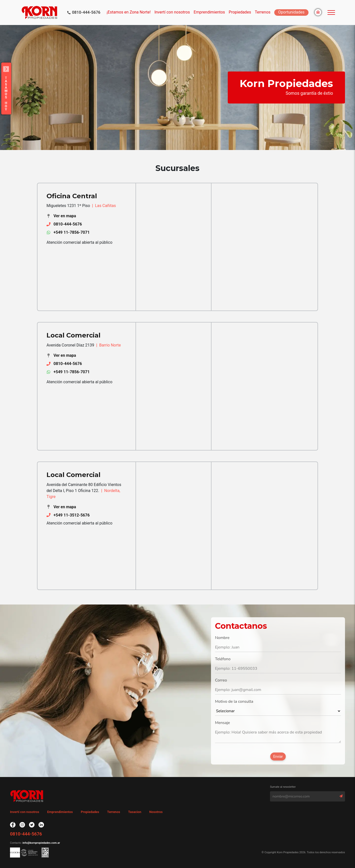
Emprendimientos (209, 12)
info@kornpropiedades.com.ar (41, 843)
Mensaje (222, 723)
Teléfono (223, 659)
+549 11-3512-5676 (72, 515)
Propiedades (90, 812)
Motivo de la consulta (234, 701)
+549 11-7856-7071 (72, 232)
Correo (221, 680)
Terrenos (263, 12)
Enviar (278, 756)
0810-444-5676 (86, 12)
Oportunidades (291, 12)
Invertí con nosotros (172, 12)
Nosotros (156, 812)
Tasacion (135, 812)
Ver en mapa (65, 216)
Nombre (222, 638)
